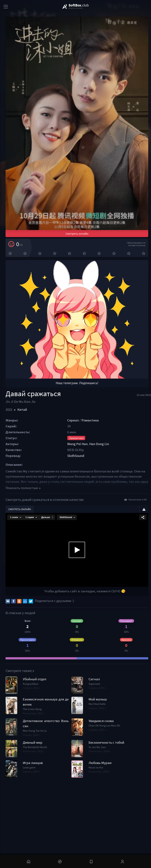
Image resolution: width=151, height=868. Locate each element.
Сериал (73, 420)
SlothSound (76, 456)
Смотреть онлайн (77, 234)
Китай (22, 410)
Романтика (90, 420)
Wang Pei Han (77, 444)
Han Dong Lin (99, 444)
